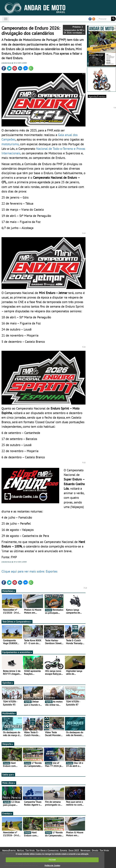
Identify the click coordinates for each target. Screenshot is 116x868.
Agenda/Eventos (97, 96)
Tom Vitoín (30, 850)
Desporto (8, 744)
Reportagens (85, 850)
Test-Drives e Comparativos (17, 622)
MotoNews (9, 591)
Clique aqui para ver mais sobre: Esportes (29, 571)
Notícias (20, 850)
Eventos (7, 813)
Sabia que (8, 775)
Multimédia (9, 713)
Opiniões (8, 683)
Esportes (64, 850)
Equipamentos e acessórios (17, 652)
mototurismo (10, 144)
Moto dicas (9, 783)
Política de (52, 866)
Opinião (95, 850)
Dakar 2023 (74, 850)
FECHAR (52, 860)
